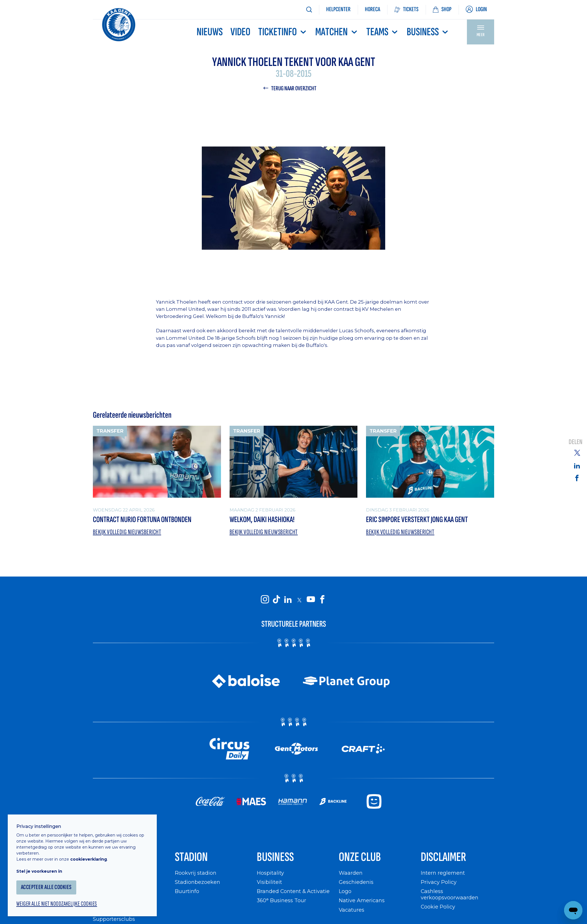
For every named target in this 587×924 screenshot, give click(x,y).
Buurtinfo (187, 892)
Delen (576, 442)
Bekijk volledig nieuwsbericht (128, 532)
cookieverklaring (89, 858)
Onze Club (360, 858)
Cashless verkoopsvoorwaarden (450, 895)
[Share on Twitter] (577, 452)
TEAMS (383, 32)
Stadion (191, 858)
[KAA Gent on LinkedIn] (288, 600)
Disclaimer (443, 858)
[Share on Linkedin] (577, 466)
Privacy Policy (439, 882)
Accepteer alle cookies (47, 886)
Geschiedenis (356, 882)
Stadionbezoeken (197, 882)
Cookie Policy (438, 907)
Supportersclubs (114, 919)
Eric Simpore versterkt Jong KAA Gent (417, 520)
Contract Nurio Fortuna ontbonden (142, 520)
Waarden (351, 873)
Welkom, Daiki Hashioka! (262, 520)
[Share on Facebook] (577, 478)
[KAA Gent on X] (299, 600)
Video (240, 32)
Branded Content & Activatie (293, 892)
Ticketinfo (283, 32)
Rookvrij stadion (196, 873)
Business (428, 32)
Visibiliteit (270, 882)
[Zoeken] (309, 10)
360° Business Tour (281, 901)
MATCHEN (337, 32)
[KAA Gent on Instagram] (265, 600)
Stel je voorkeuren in (40, 870)
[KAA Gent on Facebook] (322, 600)
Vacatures (352, 910)
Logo (345, 892)
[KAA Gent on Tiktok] (276, 600)
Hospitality (270, 873)
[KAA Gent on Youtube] (311, 600)
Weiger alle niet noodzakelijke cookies (58, 903)
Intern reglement (443, 873)
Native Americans (362, 901)
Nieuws (210, 32)
